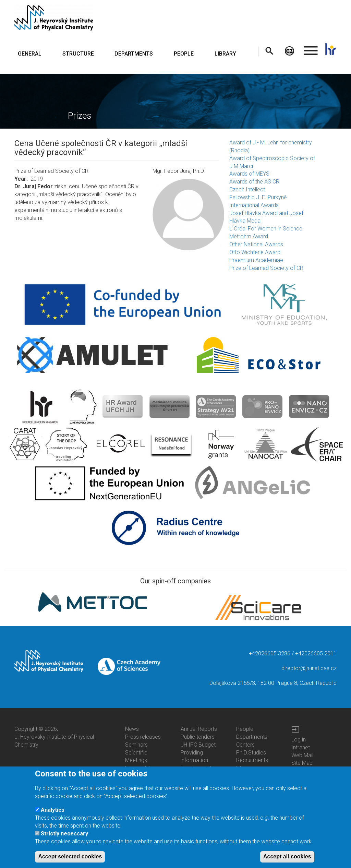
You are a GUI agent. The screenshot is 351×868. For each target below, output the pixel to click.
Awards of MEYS (249, 174)
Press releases (143, 737)
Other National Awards (256, 244)
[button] (188, 215)
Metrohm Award (249, 236)
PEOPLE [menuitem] (184, 54)
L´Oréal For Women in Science (266, 229)
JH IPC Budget (198, 745)
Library (244, 768)
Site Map (302, 763)
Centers (245, 745)
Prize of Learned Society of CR (266, 268)
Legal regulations (201, 768)
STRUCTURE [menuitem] (78, 54)
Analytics (53, 817)
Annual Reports (199, 729)
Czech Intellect (247, 189)
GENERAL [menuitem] (30, 54)
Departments (252, 737)
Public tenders (198, 737)
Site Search (305, 771)
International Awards (254, 205)
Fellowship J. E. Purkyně (258, 197)
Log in (299, 740)
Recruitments (252, 760)
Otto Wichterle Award (255, 252)
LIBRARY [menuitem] (225, 54)
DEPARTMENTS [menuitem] (134, 54)
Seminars (136, 745)
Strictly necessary (64, 841)
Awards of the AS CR (254, 182)
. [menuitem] (311, 47)
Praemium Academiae (256, 260)
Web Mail (302, 755)
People (245, 729)
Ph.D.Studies (251, 753)
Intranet (301, 747)
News (132, 729)
